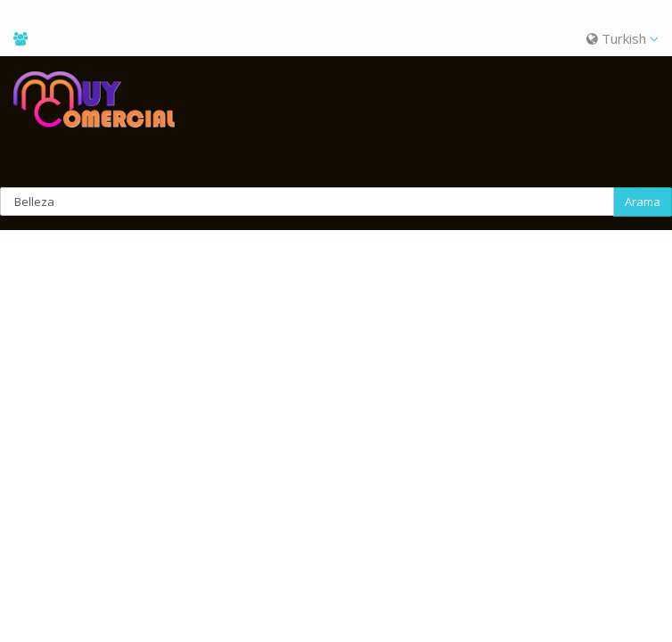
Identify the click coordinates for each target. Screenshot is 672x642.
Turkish (623, 38)
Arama (643, 202)
